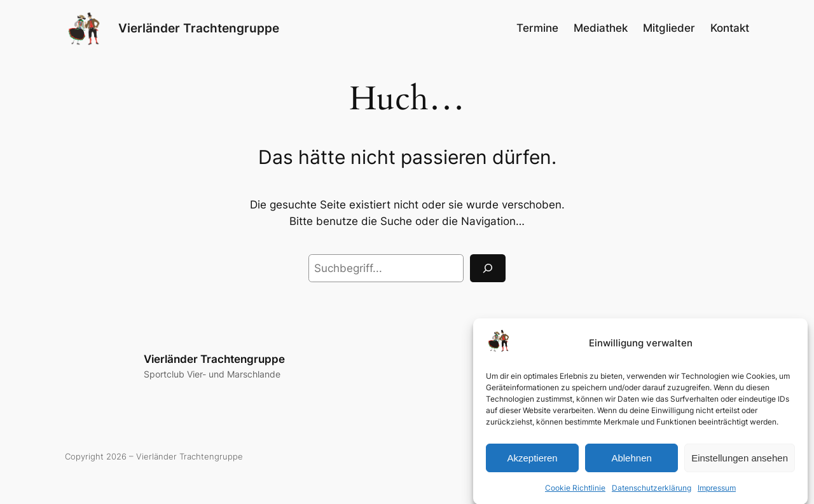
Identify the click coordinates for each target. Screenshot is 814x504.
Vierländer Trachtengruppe (199, 28)
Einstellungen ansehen (740, 462)
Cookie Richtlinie (575, 492)
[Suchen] (488, 268)
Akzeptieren (532, 462)
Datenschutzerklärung (652, 492)
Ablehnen (631, 462)
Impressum (717, 492)
